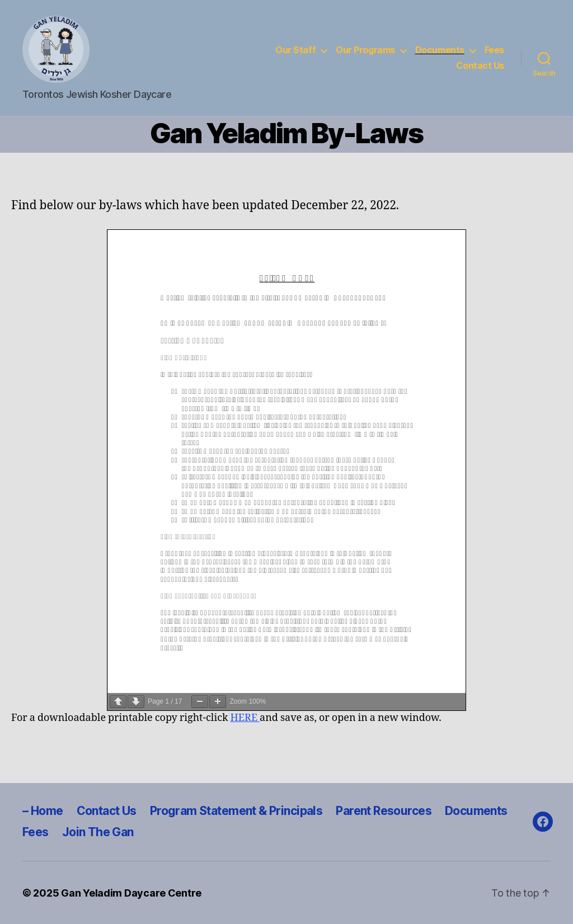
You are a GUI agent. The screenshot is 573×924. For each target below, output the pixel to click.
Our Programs (365, 50)
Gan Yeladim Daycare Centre (131, 893)
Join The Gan (98, 832)
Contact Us (480, 66)
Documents (440, 50)
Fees (494, 50)
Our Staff (295, 50)
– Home (43, 811)
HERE (245, 718)
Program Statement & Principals (236, 811)
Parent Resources (384, 811)
